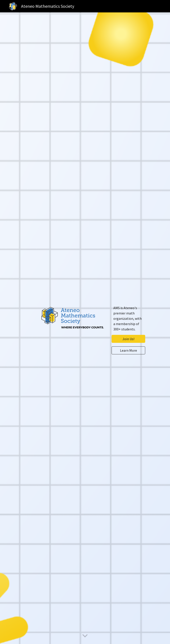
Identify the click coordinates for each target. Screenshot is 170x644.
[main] (128, 318)
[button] (85, 636)
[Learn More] (128, 350)
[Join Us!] (128, 339)
